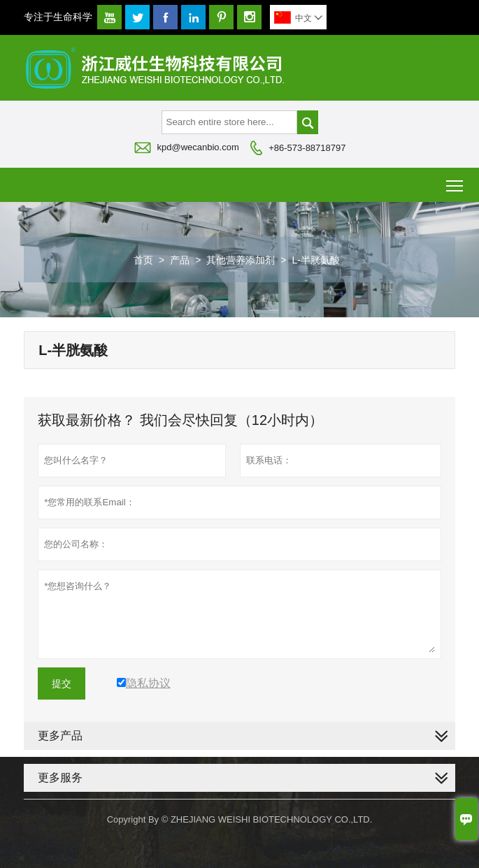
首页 (143, 260)
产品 (180, 260)
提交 (62, 683)
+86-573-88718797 (307, 148)
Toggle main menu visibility (456, 181)
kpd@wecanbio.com (198, 147)
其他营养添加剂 (241, 260)
